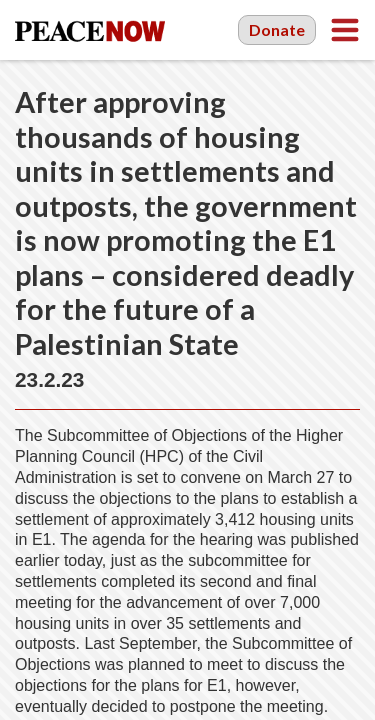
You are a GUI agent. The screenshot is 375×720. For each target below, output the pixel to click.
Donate (277, 29)
